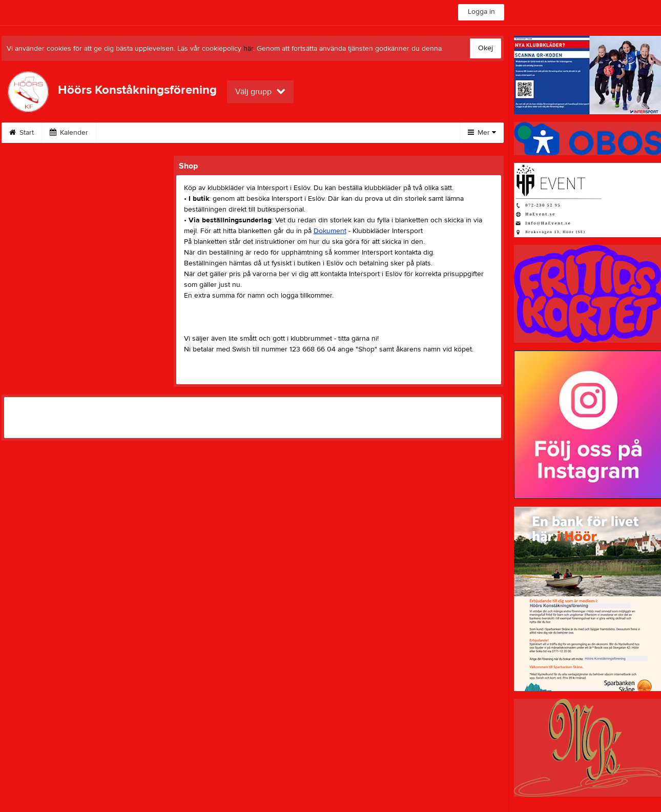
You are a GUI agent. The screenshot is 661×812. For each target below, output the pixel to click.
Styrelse (368, 133)
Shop (322, 133)
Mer (482, 133)
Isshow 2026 (129, 133)
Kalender (69, 133)
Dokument (330, 231)
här (248, 49)
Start (22, 133)
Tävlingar (275, 133)
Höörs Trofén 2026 (205, 133)
